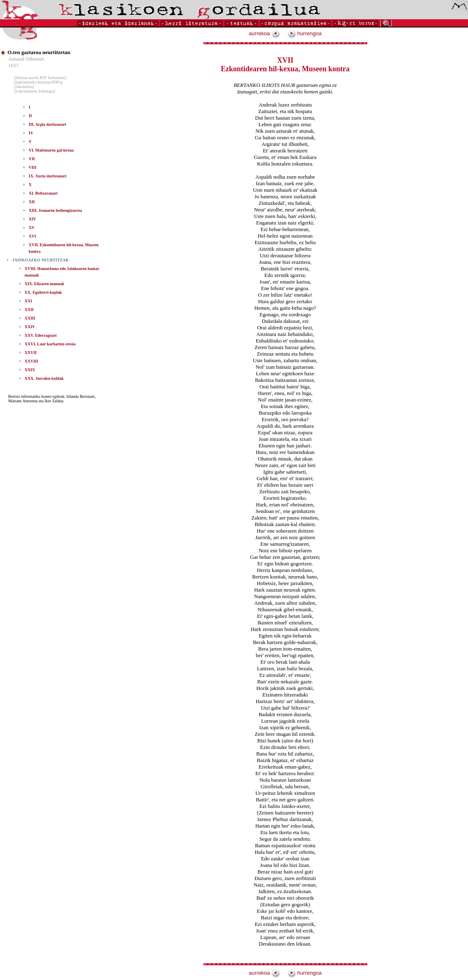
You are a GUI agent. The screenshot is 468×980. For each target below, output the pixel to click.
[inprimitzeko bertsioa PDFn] (38, 82)
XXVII (31, 353)
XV (32, 228)
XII (32, 202)
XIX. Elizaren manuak (44, 284)
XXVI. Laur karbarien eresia (50, 344)
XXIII (30, 318)
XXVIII (31, 361)
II (30, 116)
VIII (33, 167)
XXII (29, 310)
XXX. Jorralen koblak (44, 378)
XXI (28, 301)
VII (32, 159)
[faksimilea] (24, 87)
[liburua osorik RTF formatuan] (40, 78)
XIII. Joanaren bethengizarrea (55, 210)
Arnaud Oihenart (26, 59)
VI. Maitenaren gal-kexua (51, 150)
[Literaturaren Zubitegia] (35, 91)
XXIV (30, 327)
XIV (32, 219)
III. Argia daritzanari (47, 124)
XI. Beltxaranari (43, 193)
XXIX (30, 370)
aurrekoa (265, 33)
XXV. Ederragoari (41, 335)
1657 (14, 65)
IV (31, 133)
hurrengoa (305, 33)
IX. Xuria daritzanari (47, 176)
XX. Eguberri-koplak (43, 292)
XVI (32, 236)
